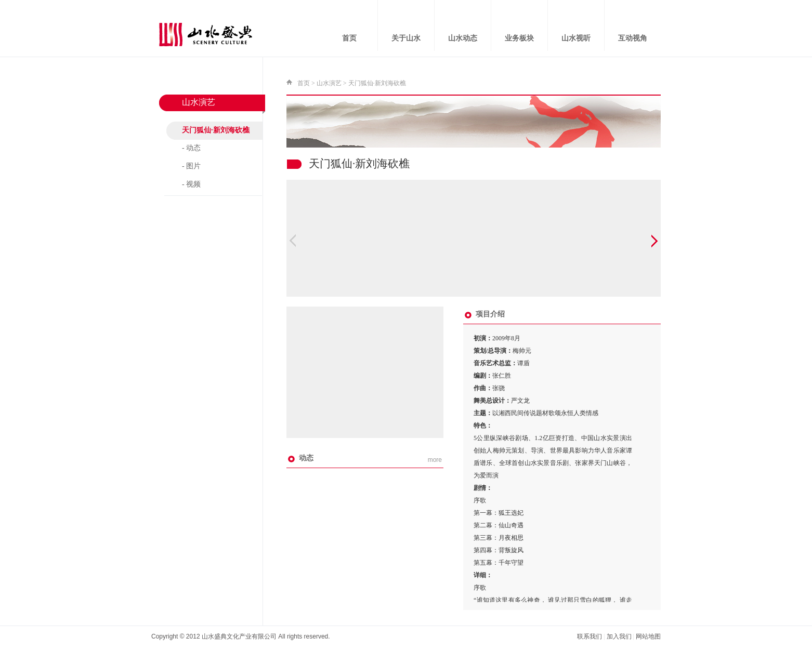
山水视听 (576, 38)
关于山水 (406, 38)
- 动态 (191, 148)
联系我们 (590, 636)
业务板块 (519, 38)
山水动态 (463, 38)
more (435, 460)
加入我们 (619, 636)
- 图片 (191, 166)
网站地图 (648, 636)
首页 (349, 38)
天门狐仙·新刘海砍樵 (216, 130)
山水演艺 (329, 83)
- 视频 (191, 184)
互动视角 (633, 38)
